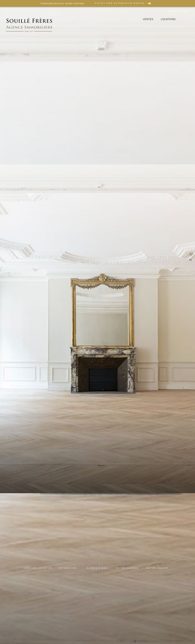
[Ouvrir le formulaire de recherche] (184, 11)
